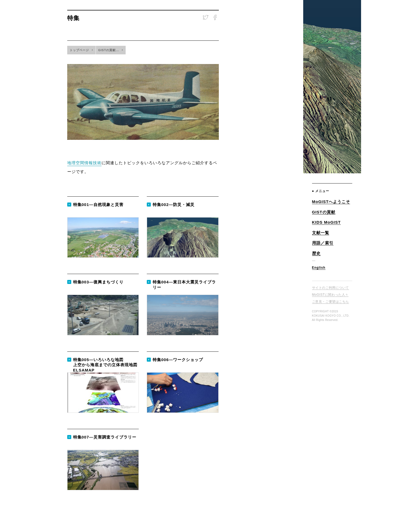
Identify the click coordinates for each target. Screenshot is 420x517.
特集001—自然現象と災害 (98, 205)
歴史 (316, 253)
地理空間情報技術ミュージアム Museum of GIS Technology (332, 54)
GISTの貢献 (324, 212)
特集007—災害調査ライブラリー (105, 437)
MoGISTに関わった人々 (330, 295)
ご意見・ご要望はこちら (331, 302)
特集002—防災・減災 (174, 205)
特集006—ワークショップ (178, 360)
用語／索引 (323, 243)
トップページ (79, 50)
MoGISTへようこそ (331, 202)
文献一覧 (321, 233)
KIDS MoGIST (327, 222)
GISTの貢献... (109, 50)
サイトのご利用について (331, 288)
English (319, 268)
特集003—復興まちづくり (98, 282)
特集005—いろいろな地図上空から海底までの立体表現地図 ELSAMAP (105, 365)
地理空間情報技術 (84, 163)
